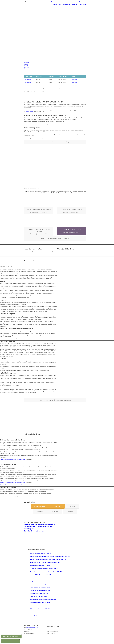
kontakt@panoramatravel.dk (32, 628)
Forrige (3, 34)
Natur (76, 79)
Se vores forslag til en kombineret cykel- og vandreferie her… (13, 460)
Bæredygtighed (52, 1)
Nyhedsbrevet (59, 1)
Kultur (73, 79)
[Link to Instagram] (87, 1)
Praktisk (70, 1)
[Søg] (89, 4)
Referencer (75, 1)
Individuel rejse (28, 79)
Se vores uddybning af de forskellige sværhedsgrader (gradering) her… (15, 462)
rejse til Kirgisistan (30, 112)
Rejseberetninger (82, 1)
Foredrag (65, 1)
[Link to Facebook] (89, 1)
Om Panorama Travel (43, 1)
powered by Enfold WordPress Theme (56, 642)
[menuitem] (43, 1)
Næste (111, 34)
